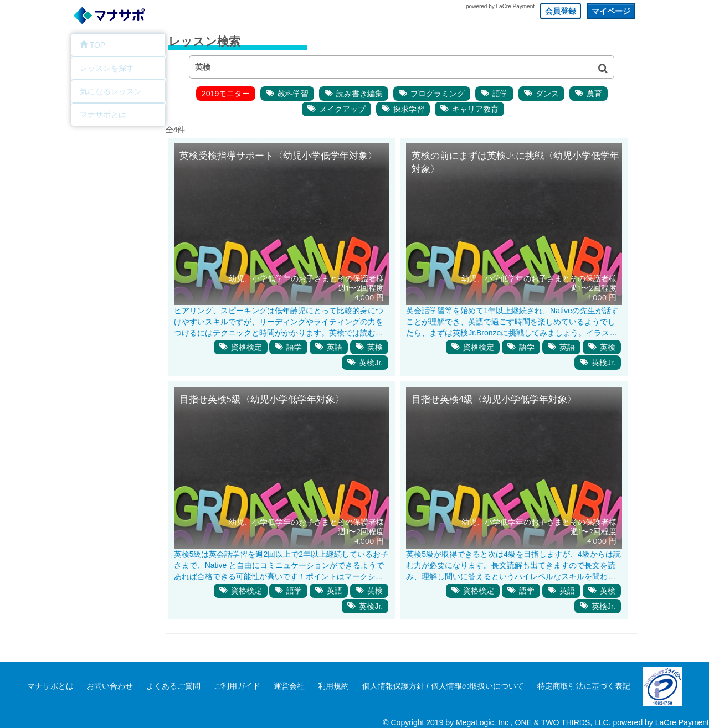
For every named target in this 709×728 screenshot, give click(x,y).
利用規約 (333, 686)
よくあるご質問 (173, 686)
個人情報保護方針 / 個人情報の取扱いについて (443, 686)
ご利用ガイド (237, 686)
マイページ (611, 11)
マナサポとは (50, 686)
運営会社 (289, 686)
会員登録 (561, 11)
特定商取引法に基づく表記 (584, 686)
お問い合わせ (110, 686)
